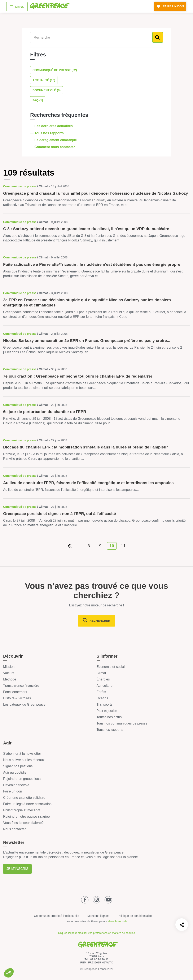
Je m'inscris (17, 869)
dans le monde (118, 921)
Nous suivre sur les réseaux (24, 760)
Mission (9, 667)
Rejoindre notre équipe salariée (26, 816)
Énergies (103, 679)
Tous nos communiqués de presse (122, 723)
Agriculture (105, 686)
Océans (102, 698)
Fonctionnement (15, 692)
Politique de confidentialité (135, 916)
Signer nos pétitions (18, 766)
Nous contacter (14, 829)
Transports (105, 704)
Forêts (101, 692)
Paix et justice (107, 711)
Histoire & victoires (17, 698)
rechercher (100, 621)
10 (112, 546)
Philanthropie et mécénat (22, 810)
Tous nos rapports (110, 730)
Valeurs (9, 673)
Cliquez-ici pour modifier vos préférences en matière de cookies (96, 933)
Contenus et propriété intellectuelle (57, 916)
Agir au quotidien (16, 772)
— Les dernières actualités (52, 126)
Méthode (10, 679)
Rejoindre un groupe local (22, 779)
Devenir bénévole (16, 785)
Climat (101, 673)
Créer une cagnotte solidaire (24, 798)
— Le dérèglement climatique (54, 140)
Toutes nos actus (109, 717)
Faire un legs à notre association (27, 804)
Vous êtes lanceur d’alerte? (23, 823)
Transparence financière (21, 686)
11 (123, 546)
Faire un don (13, 791)
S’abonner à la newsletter (22, 754)
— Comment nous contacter (53, 147)
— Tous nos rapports (47, 133)
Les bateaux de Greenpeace (24, 704)
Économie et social (111, 667)
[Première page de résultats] (70, 546)
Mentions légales (98, 916)
